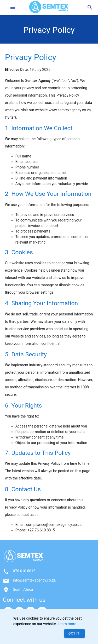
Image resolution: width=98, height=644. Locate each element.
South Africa (23, 589)
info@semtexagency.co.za (34, 580)
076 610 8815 (24, 571)
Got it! (74, 633)
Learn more (67, 624)
